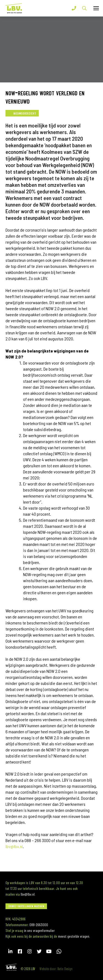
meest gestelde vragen (74, 936)
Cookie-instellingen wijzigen (26, 906)
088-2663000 (39, 925)
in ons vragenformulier (39, 930)
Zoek (84, 8)
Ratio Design (65, 969)
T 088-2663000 (74, 8)
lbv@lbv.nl (28, 894)
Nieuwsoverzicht (25, 113)
